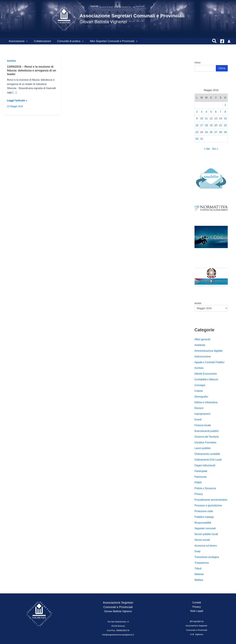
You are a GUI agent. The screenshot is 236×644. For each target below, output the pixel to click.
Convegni (200, 385)
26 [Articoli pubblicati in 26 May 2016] (211, 132)
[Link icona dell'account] (229, 41)
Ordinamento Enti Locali (208, 460)
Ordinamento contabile (207, 454)
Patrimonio (201, 477)
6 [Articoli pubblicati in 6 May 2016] (216, 112)
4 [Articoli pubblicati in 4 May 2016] (206, 112)
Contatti (197, 603)
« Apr (207, 149)
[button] (26, 41)
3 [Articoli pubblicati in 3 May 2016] (202, 112)
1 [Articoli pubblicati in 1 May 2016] (225, 105)
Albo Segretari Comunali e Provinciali (111, 41)
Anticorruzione (203, 357)
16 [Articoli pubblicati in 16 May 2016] (197, 125)
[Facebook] (222, 41)
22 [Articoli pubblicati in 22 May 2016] (225, 125)
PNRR (198, 483)
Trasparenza (202, 563)
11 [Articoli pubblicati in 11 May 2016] (206, 118)
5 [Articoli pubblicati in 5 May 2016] (211, 112)
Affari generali (202, 339)
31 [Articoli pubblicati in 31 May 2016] (202, 139)
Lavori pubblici (203, 448)
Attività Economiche (206, 374)
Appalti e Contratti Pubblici (209, 362)
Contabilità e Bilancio (206, 379)
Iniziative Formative (205, 442)
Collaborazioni (41, 41)
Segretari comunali (205, 528)
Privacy (199, 494)
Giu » (215, 149)
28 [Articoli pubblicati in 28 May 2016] (221, 132)
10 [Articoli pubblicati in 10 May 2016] (202, 118)
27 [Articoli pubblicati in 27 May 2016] (216, 132)
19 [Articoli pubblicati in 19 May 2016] (211, 125)
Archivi (198, 303)
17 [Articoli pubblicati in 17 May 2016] (202, 125)
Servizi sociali (202, 540)
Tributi (198, 568)
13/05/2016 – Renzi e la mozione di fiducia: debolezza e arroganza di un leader (32, 70)
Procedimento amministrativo (211, 500)
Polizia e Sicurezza (205, 488)
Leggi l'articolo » (17, 101)
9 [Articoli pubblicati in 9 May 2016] (197, 118)
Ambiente (200, 345)
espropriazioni (202, 414)
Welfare (199, 580)
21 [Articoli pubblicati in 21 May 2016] (221, 125)
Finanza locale (203, 425)
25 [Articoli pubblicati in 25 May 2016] (206, 132)
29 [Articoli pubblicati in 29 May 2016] (225, 132)
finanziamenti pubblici (207, 431)
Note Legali (197, 611)
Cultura (199, 391)
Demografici (201, 397)
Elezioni (199, 408)
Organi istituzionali (205, 465)
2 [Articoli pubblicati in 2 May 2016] (197, 112)
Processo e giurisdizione (208, 505)
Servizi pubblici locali (206, 534)
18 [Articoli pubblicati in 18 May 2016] (206, 125)
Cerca (197, 63)
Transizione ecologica (207, 557)
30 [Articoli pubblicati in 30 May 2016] (197, 139)
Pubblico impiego (204, 517)
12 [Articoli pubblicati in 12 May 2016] (211, 118)
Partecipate (201, 471)
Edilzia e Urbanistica (206, 402)
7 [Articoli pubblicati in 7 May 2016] (221, 112)
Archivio (11, 61)
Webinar (199, 574)
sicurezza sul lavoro (206, 546)
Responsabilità (203, 523)
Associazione (18, 41)
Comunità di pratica (69, 41)
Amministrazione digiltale (209, 351)
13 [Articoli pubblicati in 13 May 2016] (216, 118)
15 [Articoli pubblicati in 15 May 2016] (225, 118)
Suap (197, 551)
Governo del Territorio (207, 437)
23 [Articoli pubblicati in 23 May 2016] (197, 132)
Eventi (198, 420)
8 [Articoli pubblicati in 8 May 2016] (225, 112)
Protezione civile (204, 511)
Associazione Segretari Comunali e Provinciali (132, 16)
